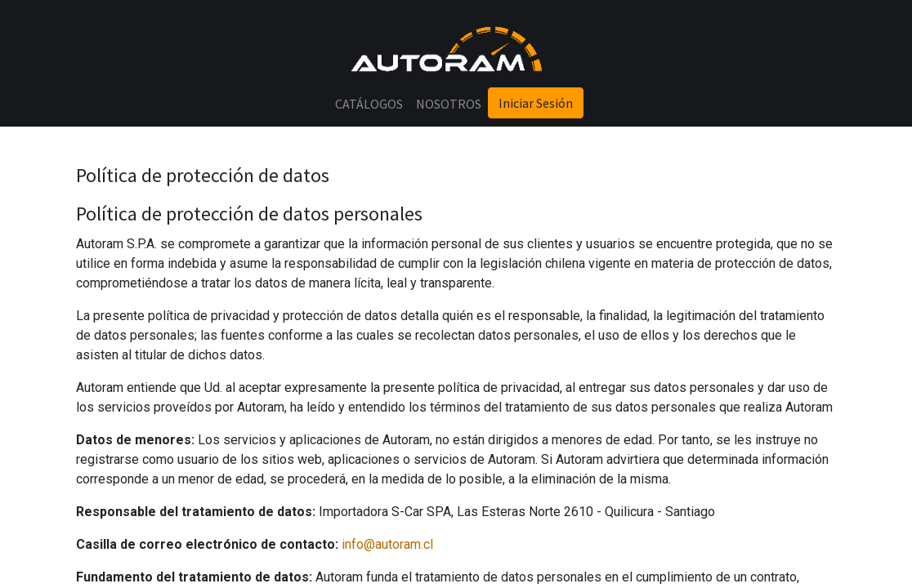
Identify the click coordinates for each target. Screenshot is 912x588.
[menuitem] (369, 104)
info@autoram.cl (387, 544)
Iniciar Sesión (536, 103)
